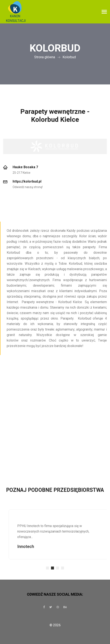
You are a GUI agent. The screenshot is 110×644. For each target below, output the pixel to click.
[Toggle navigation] (104, 12)
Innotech (32, 546)
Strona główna (45, 57)
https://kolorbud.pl (27, 182)
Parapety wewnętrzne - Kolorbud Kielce (55, 116)
